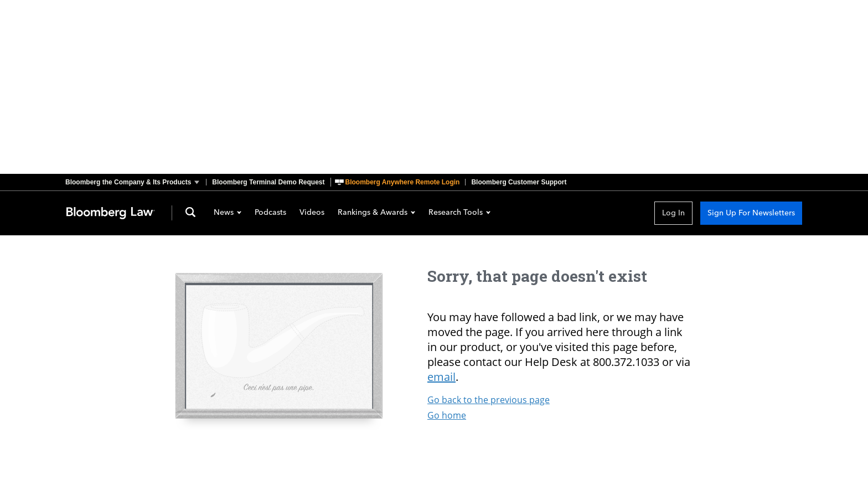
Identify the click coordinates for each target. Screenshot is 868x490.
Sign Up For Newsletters (751, 213)
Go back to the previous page (489, 400)
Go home (447, 415)
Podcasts (270, 213)
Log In (673, 213)
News (228, 213)
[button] (136, 182)
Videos (312, 213)
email (441, 377)
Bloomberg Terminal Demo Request (268, 182)
